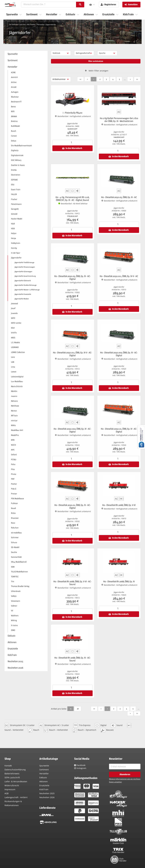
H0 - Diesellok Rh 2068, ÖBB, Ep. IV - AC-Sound (72, 659)
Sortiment (44, 770)
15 (71, 709)
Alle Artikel (31, 24)
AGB (7, 793)
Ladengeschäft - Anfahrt (16, 797)
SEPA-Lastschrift (12, 778)
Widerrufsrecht (12, 785)
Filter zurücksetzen (96, 61)
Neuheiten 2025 (47, 793)
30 (78, 709)
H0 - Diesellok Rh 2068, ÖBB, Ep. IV (119, 581)
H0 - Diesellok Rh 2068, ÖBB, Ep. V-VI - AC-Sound (72, 583)
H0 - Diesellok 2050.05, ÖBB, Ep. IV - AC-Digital (72, 278)
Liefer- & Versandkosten (16, 781)
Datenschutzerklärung (15, 770)
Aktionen (44, 781)
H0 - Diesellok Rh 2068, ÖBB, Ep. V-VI (119, 505)
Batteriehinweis (12, 774)
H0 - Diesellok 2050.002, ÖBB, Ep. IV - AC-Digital (119, 354)
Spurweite (44, 766)
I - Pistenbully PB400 (72, 113)
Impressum (10, 789)
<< (80, 79)
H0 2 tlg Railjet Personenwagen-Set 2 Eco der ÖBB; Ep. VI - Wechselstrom (119, 120)
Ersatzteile (44, 785)
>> (137, 79)
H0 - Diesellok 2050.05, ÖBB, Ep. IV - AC (119, 197)
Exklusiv (43, 778)
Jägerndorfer (51, 24)
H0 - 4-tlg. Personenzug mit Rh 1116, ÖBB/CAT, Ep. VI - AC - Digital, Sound (72, 199)
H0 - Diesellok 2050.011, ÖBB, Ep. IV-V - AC (119, 276)
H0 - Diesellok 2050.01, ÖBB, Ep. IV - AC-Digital (119, 430)
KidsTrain (44, 789)
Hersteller (41, 24)
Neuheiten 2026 (47, 797)
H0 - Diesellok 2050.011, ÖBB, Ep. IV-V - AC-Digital (72, 354)
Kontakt (8, 766)
